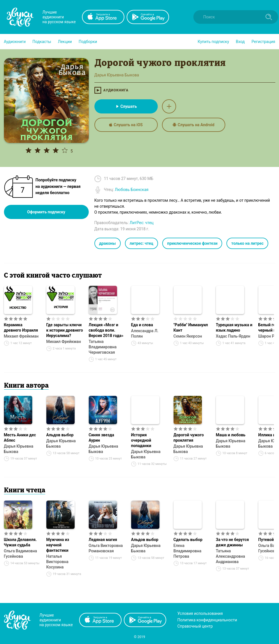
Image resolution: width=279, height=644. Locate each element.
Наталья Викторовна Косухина (58, 562)
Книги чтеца (25, 491)
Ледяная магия (103, 540)
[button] (15, 42)
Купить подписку (213, 42)
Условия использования (200, 613)
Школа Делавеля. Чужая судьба (20, 542)
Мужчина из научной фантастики (58, 545)
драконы (108, 243)
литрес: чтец (142, 243)
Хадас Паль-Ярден (233, 336)
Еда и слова (142, 325)
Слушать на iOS (126, 125)
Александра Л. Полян (145, 333)
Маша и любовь (231, 435)
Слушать (126, 106)
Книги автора (26, 386)
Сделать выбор (188, 540)
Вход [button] (240, 42)
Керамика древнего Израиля (21, 328)
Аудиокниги (15, 42)
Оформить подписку (46, 212)
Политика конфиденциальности (207, 620)
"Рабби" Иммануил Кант (191, 328)
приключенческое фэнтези (192, 243)
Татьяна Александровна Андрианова (231, 556)
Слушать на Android (194, 125)
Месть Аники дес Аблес (20, 438)
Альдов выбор (60, 435)
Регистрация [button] (263, 42)
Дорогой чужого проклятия (189, 438)
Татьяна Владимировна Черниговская (103, 347)
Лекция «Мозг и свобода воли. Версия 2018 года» (106, 330)
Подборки (88, 42)
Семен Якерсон (188, 336)
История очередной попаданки (141, 440)
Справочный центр (195, 626)
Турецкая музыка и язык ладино (234, 328)
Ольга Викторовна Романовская (106, 548)
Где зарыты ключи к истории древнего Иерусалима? (65, 330)
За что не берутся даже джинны (232, 542)
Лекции (65, 42)
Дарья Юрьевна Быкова (19, 449)
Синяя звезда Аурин (101, 438)
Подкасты (42, 42)
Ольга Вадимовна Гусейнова (20, 554)
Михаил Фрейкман (21, 336)
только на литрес (247, 243)
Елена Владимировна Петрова (188, 551)
